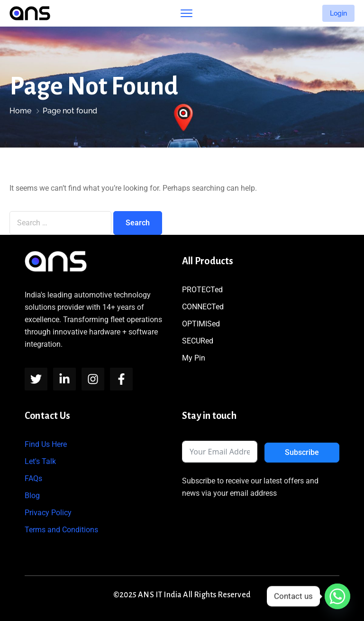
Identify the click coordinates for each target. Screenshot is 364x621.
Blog (32, 496)
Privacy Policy (48, 513)
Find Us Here (46, 444)
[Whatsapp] (337, 596)
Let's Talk (40, 461)
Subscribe (302, 452)
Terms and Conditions (61, 530)
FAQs (33, 478)
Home (20, 111)
